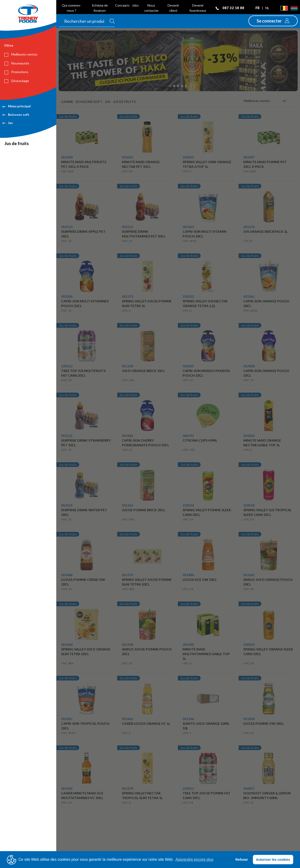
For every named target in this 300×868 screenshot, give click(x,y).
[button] (273, 21)
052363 (188, 227)
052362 (249, 296)
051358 (127, 644)
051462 (127, 719)
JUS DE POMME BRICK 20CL (144, 510)
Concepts (122, 5)
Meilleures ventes (21, 54)
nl (267, 8)
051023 (249, 436)
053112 (127, 227)
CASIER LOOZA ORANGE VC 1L (146, 723)
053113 (67, 227)
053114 (67, 505)
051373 (127, 296)
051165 (127, 505)
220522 (188, 296)
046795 (188, 436)
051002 (188, 644)
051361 (249, 575)
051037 (249, 157)
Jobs (135, 5)
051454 (249, 719)
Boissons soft (16, 115)
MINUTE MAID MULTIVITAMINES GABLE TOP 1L (206, 654)
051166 (188, 719)
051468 (67, 575)
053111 (67, 436)
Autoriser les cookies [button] (273, 860)
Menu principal (17, 106)
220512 (67, 366)
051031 (127, 157)
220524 (188, 505)
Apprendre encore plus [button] (194, 859)
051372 (127, 575)
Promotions (16, 72)
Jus (8, 123)
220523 (249, 644)
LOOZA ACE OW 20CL (200, 580)
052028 (249, 366)
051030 (67, 157)
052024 (67, 296)
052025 (188, 366)
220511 (188, 788)
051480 (188, 575)
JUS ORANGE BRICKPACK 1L (265, 231)
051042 (67, 788)
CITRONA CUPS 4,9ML (200, 440)
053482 (127, 436)
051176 (249, 227)
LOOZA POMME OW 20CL (264, 723)
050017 (249, 788)
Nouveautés (17, 63)
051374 (127, 788)
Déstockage (17, 81)
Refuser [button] (242, 860)
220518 (249, 505)
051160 (127, 366)
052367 (67, 719)
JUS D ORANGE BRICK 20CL (143, 371)
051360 (67, 644)
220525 (188, 157)
